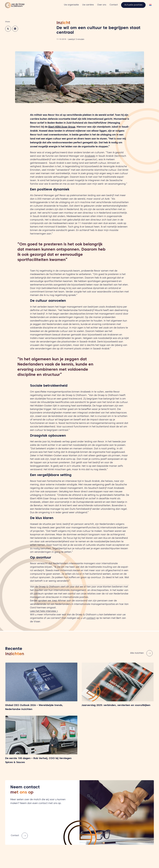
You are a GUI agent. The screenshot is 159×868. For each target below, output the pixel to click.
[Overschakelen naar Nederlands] (150, 5)
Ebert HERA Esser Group (62, 127)
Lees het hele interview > (44, 611)
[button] (8, 29)
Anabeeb (90, 156)
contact (91, 618)
